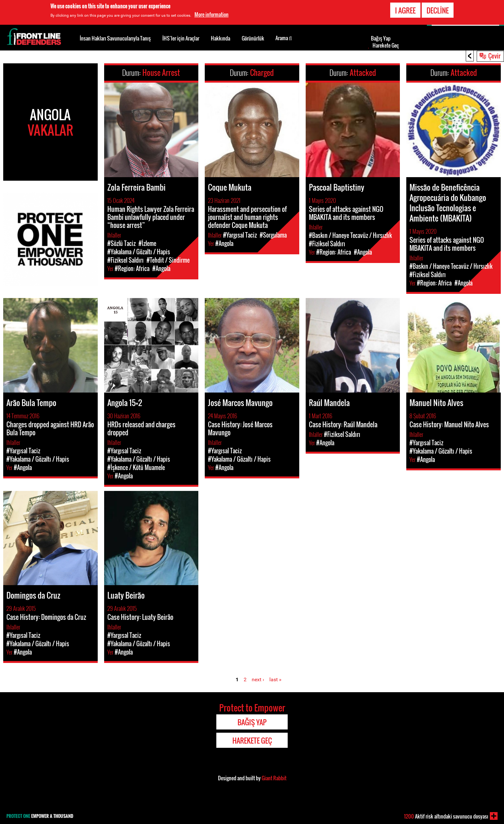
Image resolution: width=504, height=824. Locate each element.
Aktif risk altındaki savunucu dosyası (446, 816)
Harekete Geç (386, 45)
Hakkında (221, 38)
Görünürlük (253, 38)
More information (212, 14)
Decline (438, 10)
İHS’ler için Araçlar (181, 38)
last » (275, 679)
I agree (405, 10)
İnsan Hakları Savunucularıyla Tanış (115, 38)
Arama (284, 38)
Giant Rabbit (274, 778)
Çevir (494, 56)
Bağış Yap (381, 38)
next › (258, 679)
